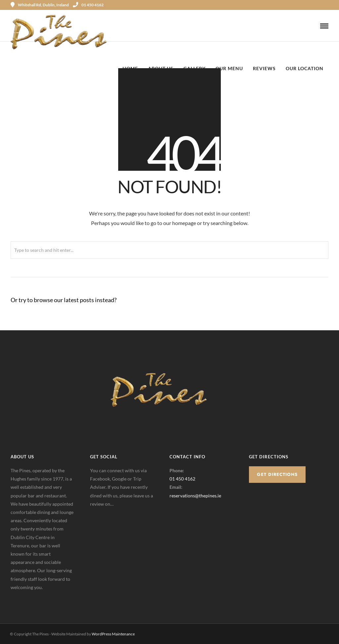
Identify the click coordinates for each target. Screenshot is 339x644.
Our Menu (229, 68)
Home (130, 68)
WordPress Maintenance (113, 634)
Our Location (305, 68)
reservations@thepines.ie (195, 496)
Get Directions (277, 474)
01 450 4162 (88, 5)
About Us (161, 68)
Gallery (194, 68)
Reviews (264, 68)
